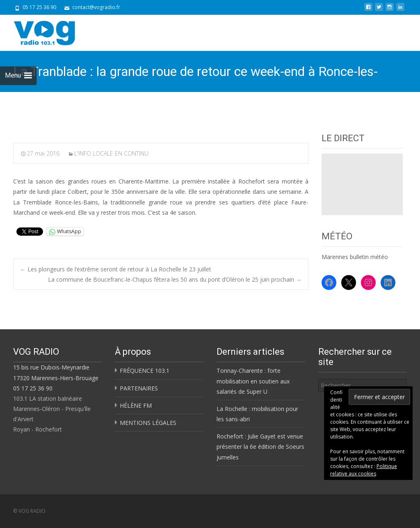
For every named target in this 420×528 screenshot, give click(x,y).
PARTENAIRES (139, 388)
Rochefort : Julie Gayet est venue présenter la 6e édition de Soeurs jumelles (260, 447)
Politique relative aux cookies (364, 470)
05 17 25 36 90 (33, 388)
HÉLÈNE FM (136, 405)
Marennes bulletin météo (355, 257)
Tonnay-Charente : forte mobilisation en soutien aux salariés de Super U (253, 381)
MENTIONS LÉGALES (148, 423)
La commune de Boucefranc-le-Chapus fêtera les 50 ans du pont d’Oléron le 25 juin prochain (175, 279)
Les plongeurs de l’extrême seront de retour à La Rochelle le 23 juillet (116, 269)
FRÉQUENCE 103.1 (145, 371)
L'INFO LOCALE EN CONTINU (111, 153)
